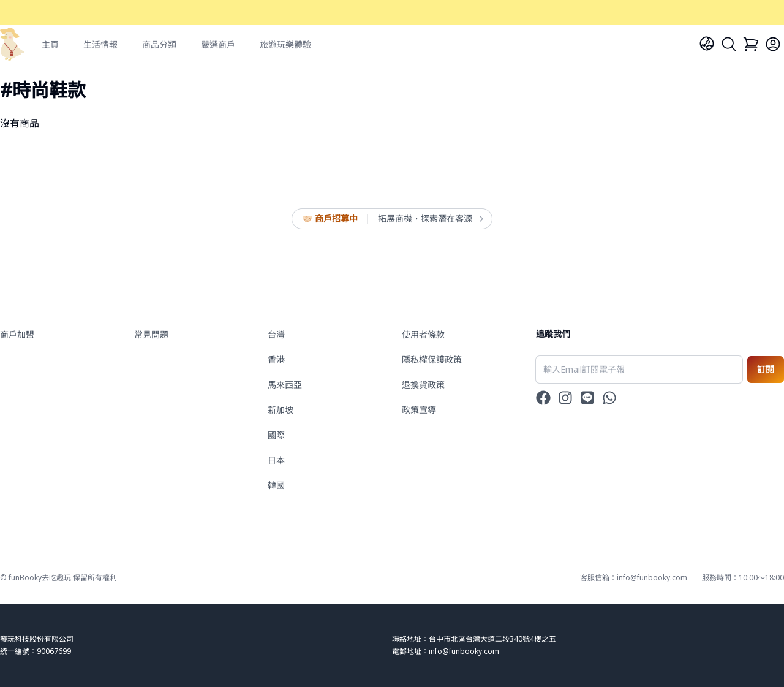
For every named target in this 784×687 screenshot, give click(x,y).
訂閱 (766, 369)
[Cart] (751, 44)
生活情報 (100, 44)
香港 (276, 359)
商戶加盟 (17, 334)
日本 (276, 460)
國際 (276, 435)
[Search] (729, 44)
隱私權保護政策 (432, 359)
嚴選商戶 (218, 44)
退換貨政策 (423, 385)
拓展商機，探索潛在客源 (430, 219)
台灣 (276, 334)
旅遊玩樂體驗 (285, 44)
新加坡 (281, 410)
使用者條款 (423, 334)
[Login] (773, 44)
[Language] (707, 44)
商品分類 (159, 44)
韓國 (276, 485)
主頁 (50, 44)
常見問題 (151, 334)
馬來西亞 (285, 385)
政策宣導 (419, 410)
